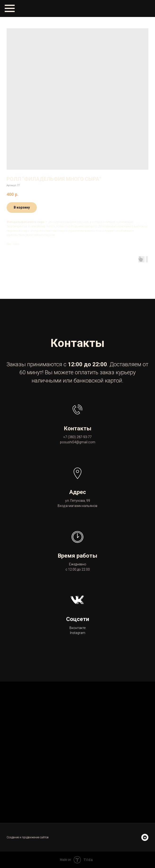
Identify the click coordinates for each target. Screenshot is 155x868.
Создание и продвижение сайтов (28, 837)
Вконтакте (77, 628)
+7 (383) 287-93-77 (77, 437)
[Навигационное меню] (10, 8)
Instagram (78, 633)
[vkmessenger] (145, 837)
